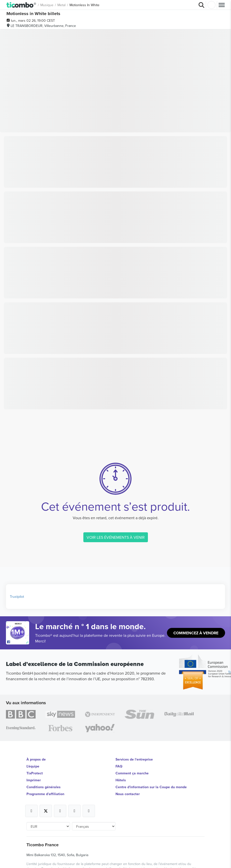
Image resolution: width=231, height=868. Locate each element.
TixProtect (35, 773)
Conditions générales (44, 787)
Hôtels (121, 780)
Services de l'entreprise (134, 759)
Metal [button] (61, 5)
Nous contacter (128, 794)
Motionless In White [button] (84, 5)
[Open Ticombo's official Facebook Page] (18, 642)
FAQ (119, 766)
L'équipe (33, 766)
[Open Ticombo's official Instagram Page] (60, 811)
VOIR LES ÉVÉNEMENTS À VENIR (116, 537)
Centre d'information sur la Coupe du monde (151, 787)
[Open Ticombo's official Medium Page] (74, 811)
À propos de (36, 759)
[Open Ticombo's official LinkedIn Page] (89, 811)
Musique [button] (47, 5)
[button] (21, 5)
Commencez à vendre (196, 633)
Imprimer (34, 780)
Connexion (211, 5)
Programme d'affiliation (45, 794)
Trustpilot (17, 597)
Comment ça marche (132, 773)
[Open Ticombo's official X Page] (46, 811)
